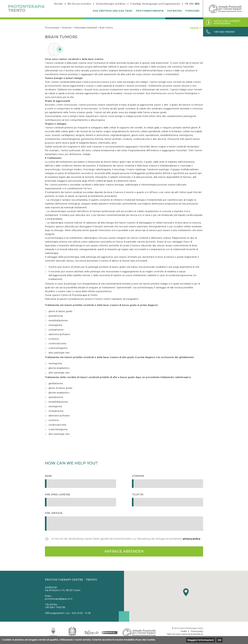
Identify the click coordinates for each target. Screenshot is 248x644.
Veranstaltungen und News (111, 4)
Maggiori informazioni (201, 640)
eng (192, 4)
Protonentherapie (150, 11)
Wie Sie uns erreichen (79, 4)
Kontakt (59, 4)
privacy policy (192, 539)
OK (219, 640)
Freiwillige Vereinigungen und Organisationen (155, 4)
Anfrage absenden (124, 552)
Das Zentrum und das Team (113, 11)
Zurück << (196, 28)
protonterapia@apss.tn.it (59, 599)
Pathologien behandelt (86, 28)
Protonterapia (52, 28)
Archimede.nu (197, 634)
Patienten (175, 11)
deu (197, 4)
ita (187, 4)
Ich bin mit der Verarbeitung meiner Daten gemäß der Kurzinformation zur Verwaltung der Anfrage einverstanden (126, 539)
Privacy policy (197, 632)
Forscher (192, 11)
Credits (184, 632)
